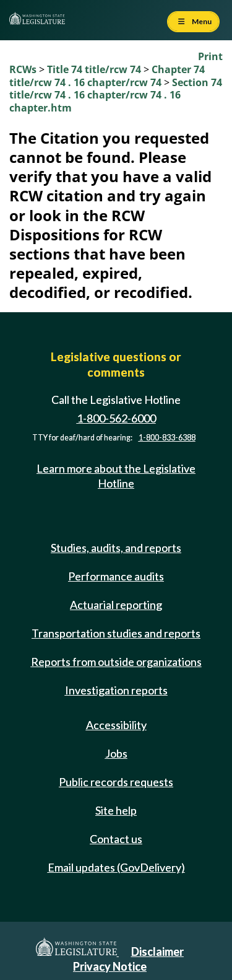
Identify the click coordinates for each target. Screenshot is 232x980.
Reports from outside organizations (116, 662)
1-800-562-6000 (116, 418)
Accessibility (116, 725)
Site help (116, 810)
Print (210, 56)
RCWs (23, 69)
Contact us (116, 839)
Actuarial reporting (116, 605)
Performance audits (116, 576)
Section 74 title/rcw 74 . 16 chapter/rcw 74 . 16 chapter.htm (116, 95)
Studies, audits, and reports (116, 548)
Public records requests (116, 782)
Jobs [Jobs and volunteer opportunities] (116, 753)
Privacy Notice (110, 966)
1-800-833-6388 (167, 438)
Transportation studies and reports (116, 633)
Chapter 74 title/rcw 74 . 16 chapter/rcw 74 (107, 76)
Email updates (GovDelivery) (116, 867)
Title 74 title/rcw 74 (95, 69)
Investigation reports (116, 690)
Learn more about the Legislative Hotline (116, 475)
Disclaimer (157, 952)
